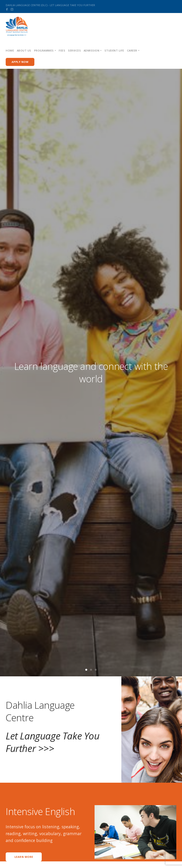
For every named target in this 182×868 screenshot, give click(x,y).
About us (24, 50)
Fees (62, 50)
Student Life (114, 50)
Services (74, 50)
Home (10, 50)
